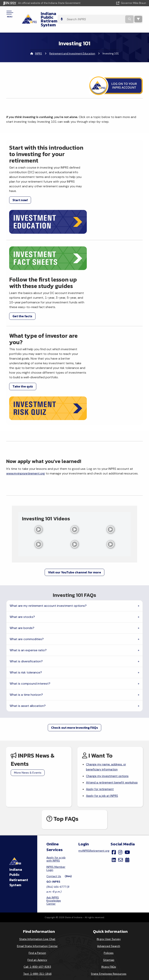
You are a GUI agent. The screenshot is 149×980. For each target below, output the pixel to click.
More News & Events (28, 707)
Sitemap (109, 901)
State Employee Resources (109, 915)
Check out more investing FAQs (74, 662)
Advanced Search (109, 887)
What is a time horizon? (26, 629)
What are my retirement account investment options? (48, 540)
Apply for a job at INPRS (103, 737)
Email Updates (37, 949)
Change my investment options (108, 711)
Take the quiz (23, 351)
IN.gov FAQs (109, 908)
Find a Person (37, 894)
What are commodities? (27, 573)
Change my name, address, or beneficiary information (107, 702)
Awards (37, 970)
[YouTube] (127, 793)
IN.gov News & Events (37, 942)
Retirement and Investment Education (72, 46)
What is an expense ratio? (28, 584)
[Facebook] (114, 793)
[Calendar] (127, 801)
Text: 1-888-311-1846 (37, 915)
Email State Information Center (37, 887)
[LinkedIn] (114, 801)
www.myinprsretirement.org (26, 407)
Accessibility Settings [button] (109, 944)
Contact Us (54, 817)
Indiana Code (37, 956)
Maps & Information (37, 936)
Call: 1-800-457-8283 (37, 908)
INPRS (39, 46)
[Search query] (121, 16)
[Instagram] (120, 793)
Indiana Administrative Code (37, 963)
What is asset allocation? (28, 640)
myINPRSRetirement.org (94, 792)
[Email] (121, 801)
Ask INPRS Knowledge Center (54, 842)
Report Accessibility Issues (109, 951)
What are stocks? (22, 551)
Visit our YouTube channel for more (74, 506)
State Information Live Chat (37, 880)
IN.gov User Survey (109, 880)
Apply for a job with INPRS (56, 800)
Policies (109, 894)
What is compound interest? (30, 618)
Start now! (20, 203)
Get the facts (91, 271)
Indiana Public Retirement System (63, 15)
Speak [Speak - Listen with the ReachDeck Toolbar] (108, 962)
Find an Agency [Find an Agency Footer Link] (37, 901)
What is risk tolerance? (26, 607)
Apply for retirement (100, 730)
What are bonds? (22, 562)
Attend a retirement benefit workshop (106, 721)
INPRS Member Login (56, 810)
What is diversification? (26, 596)
